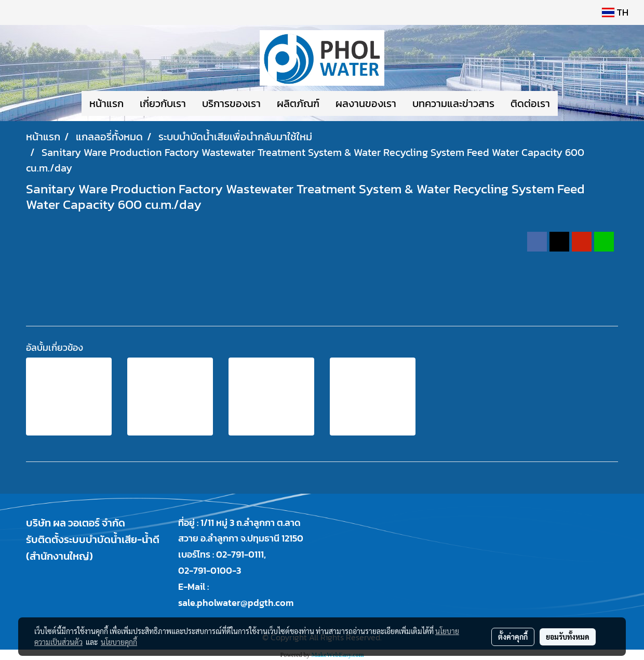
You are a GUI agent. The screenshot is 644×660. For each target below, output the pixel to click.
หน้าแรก (106, 103)
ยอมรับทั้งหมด (568, 637)
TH (615, 12)
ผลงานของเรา (366, 103)
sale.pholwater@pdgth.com (236, 603)
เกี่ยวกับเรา (163, 103)
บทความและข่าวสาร (453, 103)
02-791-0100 (205, 570)
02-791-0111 (240, 554)
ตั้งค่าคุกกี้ (513, 637)
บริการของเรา (231, 103)
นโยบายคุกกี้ (119, 642)
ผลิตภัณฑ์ (298, 103)
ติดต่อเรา (530, 103)
